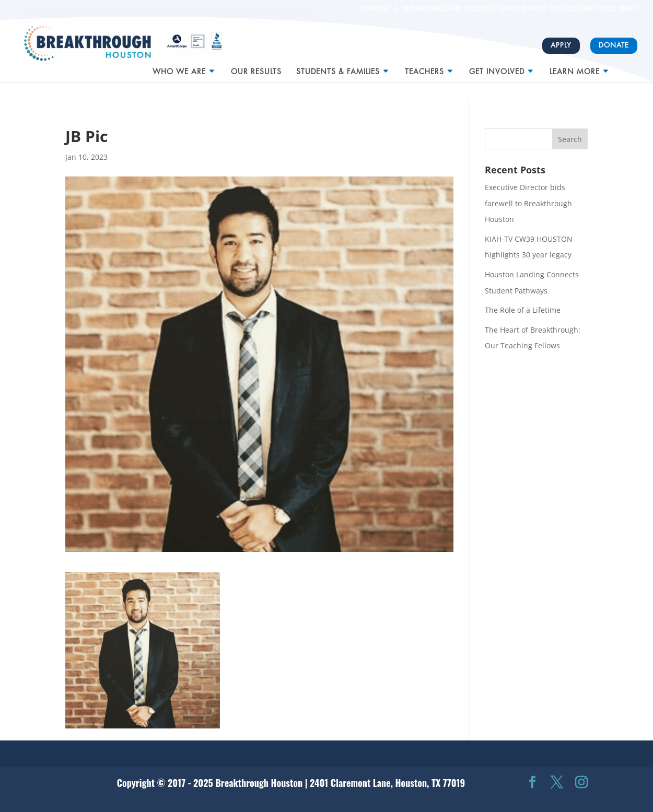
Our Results (256, 67)
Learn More (575, 67)
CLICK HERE (616, 9)
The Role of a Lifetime (523, 310)
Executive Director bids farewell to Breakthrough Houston (528, 203)
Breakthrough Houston (259, 783)
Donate (614, 45)
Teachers (424, 67)
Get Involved (497, 67)
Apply (561, 45)
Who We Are (179, 67)
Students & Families (338, 67)
